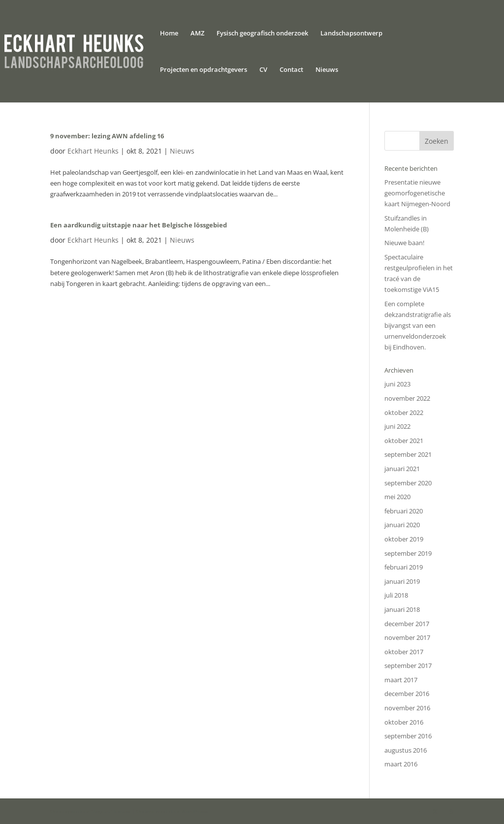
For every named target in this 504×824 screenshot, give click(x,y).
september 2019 (408, 553)
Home (169, 33)
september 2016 (408, 736)
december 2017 (407, 624)
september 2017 (408, 666)
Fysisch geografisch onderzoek (262, 33)
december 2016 (407, 694)
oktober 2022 (404, 412)
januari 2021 (402, 469)
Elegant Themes (110, 811)
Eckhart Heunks (93, 151)
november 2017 (407, 637)
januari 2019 (402, 581)
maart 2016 (401, 764)
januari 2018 (402, 609)
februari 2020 (404, 511)
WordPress (194, 811)
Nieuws (327, 70)
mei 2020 (397, 497)
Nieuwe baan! (404, 243)
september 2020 (408, 483)
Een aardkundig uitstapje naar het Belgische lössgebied (139, 225)
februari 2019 (404, 567)
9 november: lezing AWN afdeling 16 (107, 136)
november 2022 (407, 398)
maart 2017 (401, 680)
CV (263, 70)
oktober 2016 (404, 722)
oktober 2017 (404, 652)
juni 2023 (397, 384)
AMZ (197, 33)
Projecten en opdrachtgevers (204, 70)
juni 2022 (397, 426)
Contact (291, 70)
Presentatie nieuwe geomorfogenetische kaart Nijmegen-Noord (417, 193)
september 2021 (408, 454)
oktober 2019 (404, 539)
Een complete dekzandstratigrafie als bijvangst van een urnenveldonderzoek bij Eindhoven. (418, 325)
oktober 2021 (404, 441)
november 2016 (407, 708)
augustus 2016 (406, 750)
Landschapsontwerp (351, 33)
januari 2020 (402, 525)
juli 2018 (396, 595)
